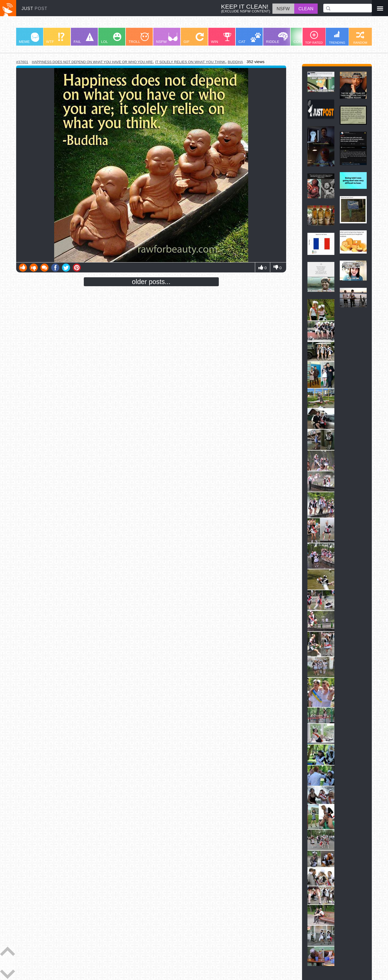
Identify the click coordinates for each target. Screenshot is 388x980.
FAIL (84, 38)
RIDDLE (277, 38)
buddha (235, 62)
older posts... (151, 282)
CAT (250, 38)
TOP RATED (314, 38)
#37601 (22, 62)
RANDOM (360, 38)
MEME (29, 38)
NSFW (167, 38)
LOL (111, 38)
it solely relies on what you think (190, 62)
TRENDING (337, 37)
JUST (34, 8)
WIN (221, 38)
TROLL (139, 38)
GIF (194, 38)
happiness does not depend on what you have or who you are (92, 62)
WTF (55, 38)
